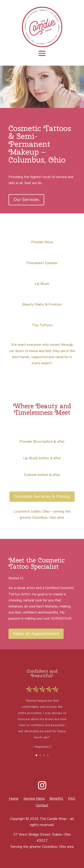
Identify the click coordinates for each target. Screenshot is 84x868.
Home (14, 799)
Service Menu (34, 799)
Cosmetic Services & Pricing (42, 496)
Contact (42, 806)
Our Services (26, 200)
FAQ (72, 799)
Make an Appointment (36, 634)
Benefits (56, 799)
